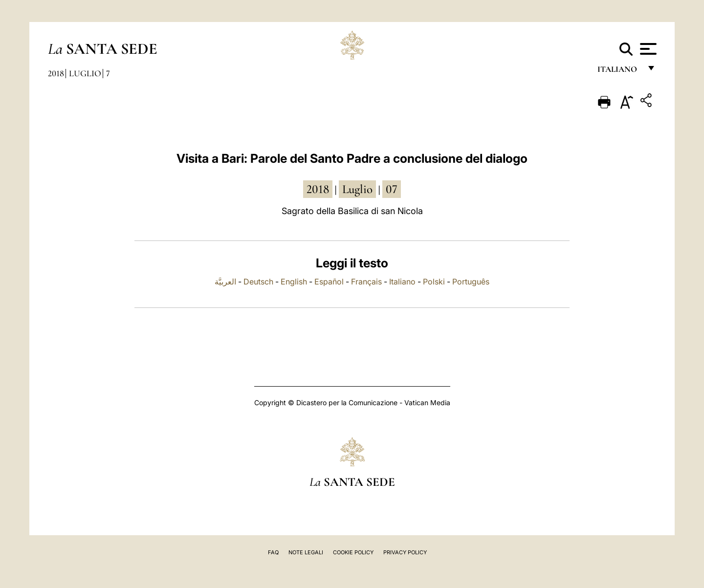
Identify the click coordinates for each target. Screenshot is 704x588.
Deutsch (258, 282)
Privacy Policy (405, 552)
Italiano (402, 282)
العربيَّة (225, 282)
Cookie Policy (353, 552)
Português (471, 282)
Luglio (85, 73)
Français (366, 282)
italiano (619, 72)
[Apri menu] (647, 49)
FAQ (273, 552)
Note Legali (306, 552)
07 (392, 189)
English (294, 282)
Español (329, 282)
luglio (357, 189)
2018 (56, 73)
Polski (434, 282)
